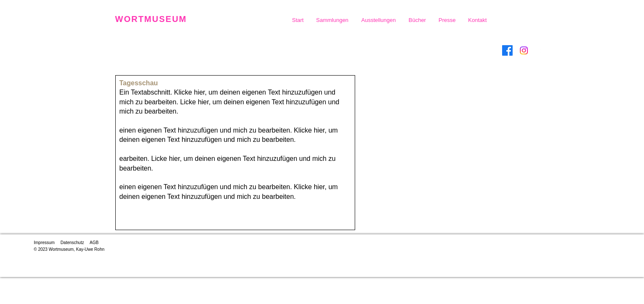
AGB (94, 243)
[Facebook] (507, 50)
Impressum (44, 243)
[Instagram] (524, 50)
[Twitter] (557, 50)
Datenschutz (72, 243)
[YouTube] (606, 50)
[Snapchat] (590, 50)
